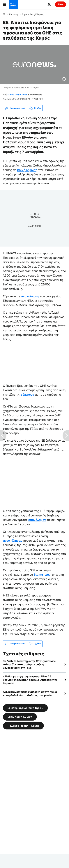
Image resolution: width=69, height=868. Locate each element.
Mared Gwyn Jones (17, 95)
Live (61, 4)
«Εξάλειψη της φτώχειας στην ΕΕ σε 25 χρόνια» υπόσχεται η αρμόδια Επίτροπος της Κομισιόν (30, 680)
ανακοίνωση (30, 296)
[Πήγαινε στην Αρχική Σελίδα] (13, 4)
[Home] (4, 14)
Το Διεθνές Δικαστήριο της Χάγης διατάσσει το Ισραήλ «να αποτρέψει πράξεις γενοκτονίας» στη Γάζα (30, 664)
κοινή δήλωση (27, 170)
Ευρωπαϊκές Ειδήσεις (33, 14)
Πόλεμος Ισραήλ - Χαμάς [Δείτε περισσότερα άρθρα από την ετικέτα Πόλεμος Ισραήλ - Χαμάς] (23, 725)
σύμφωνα (27, 395)
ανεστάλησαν (13, 541)
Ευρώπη (13, 14)
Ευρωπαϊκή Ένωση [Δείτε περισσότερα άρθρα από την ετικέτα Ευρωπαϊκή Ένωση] (20, 717)
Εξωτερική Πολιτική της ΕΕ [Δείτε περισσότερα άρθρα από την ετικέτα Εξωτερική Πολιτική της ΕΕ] (25, 708)
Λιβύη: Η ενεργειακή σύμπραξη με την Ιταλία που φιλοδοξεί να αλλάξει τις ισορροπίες (30, 693)
